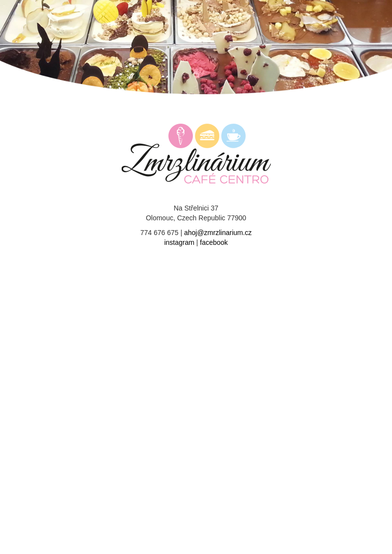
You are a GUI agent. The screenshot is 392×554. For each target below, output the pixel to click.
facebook (214, 242)
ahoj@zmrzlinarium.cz (218, 233)
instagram (179, 242)
